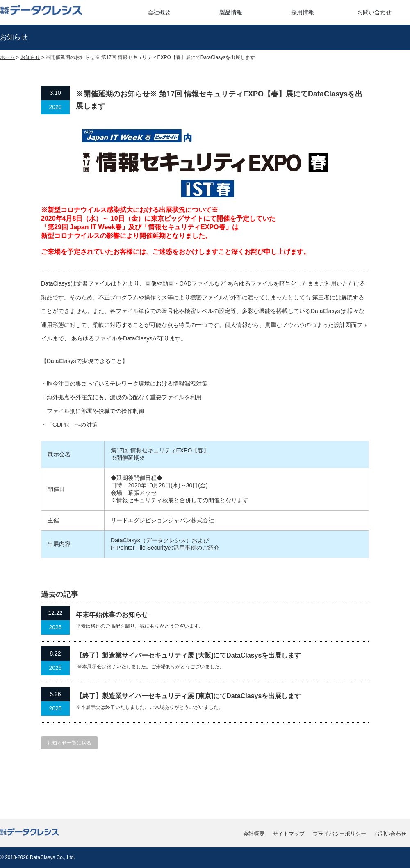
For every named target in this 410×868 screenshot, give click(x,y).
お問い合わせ (374, 12)
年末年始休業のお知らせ (112, 615)
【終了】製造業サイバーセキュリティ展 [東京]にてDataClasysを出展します (188, 696)
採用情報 (303, 12)
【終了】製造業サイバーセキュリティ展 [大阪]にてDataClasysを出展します (188, 655)
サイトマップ (289, 834)
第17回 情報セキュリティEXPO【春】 (160, 450)
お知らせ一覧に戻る (69, 743)
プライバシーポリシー (339, 834)
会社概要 (159, 12)
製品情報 (231, 12)
